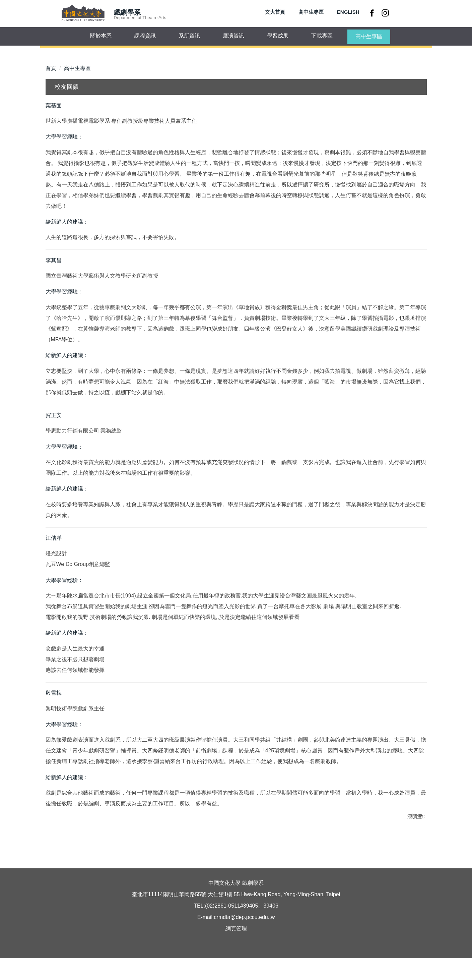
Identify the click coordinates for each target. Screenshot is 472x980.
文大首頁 (275, 12)
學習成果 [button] (278, 36)
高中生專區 (311, 12)
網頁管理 (236, 950)
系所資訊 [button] (189, 36)
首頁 (51, 68)
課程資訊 (145, 36)
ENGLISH (348, 12)
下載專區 (322, 36)
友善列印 (115, 858)
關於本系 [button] (101, 36)
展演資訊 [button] (233, 36)
